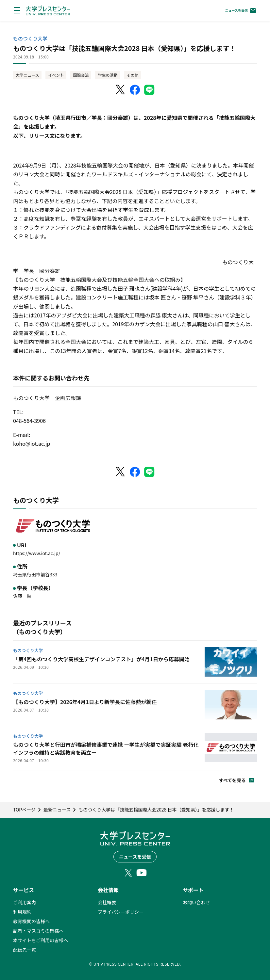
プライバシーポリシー (121, 912)
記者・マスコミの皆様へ (38, 931)
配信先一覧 (25, 950)
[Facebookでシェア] (135, 90)
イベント (56, 75)
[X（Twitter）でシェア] (121, 90)
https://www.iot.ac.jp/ (37, 553)
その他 (132, 75)
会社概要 (107, 902)
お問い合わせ (196, 902)
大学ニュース (27, 75)
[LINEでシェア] (149, 90)
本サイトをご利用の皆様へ (41, 940)
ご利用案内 (25, 902)
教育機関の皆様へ (31, 921)
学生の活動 (108, 75)
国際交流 (81, 75)
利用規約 (22, 912)
